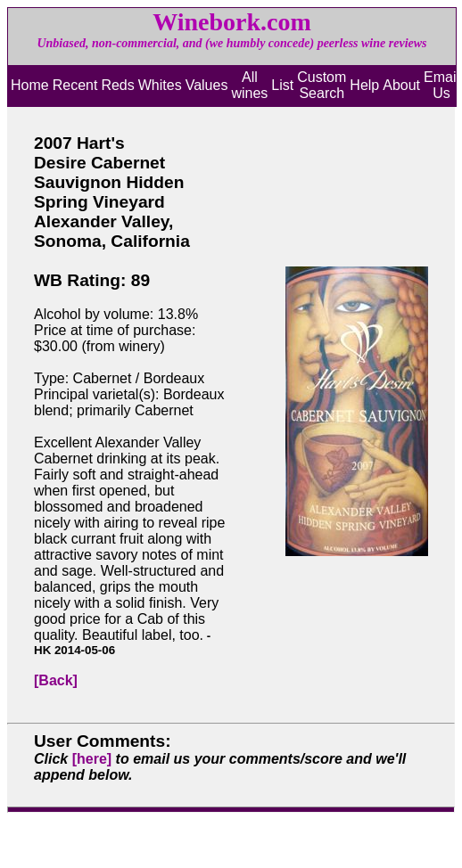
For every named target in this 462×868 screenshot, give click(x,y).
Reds (117, 85)
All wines (249, 85)
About (401, 85)
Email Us (441, 85)
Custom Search (322, 85)
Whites (160, 85)
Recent (75, 85)
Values (207, 85)
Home (30, 85)
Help (364, 85)
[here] (92, 759)
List (282, 85)
